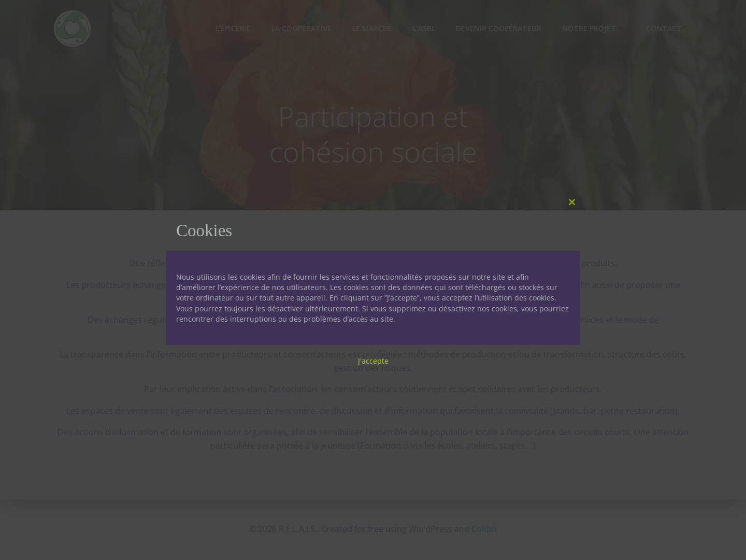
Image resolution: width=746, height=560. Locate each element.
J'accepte (373, 361)
